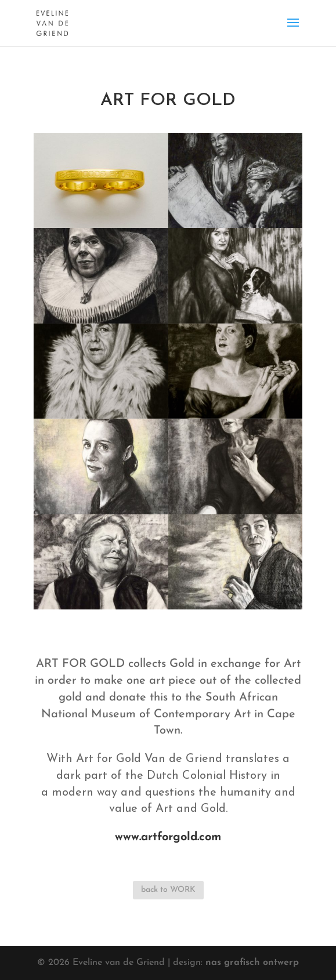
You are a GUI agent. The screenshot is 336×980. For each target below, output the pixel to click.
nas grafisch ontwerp (252, 963)
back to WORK (168, 890)
